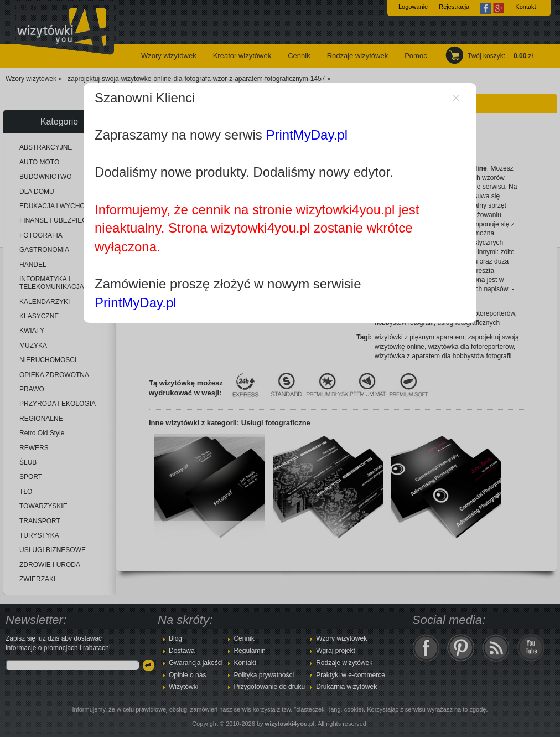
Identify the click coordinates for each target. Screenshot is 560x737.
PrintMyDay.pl (307, 135)
